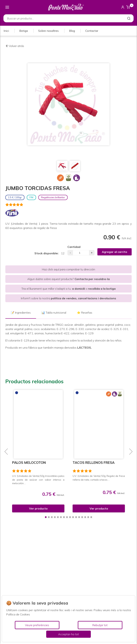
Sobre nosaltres (48, 31)
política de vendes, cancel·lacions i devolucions (83, 298)
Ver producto (38, 508)
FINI (31, 197)
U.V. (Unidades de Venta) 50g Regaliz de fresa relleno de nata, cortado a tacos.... (99, 478)
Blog (72, 31)
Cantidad (74, 247)
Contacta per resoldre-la (92, 279)
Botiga (24, 31)
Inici (6, 31)
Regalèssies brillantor (53, 197)
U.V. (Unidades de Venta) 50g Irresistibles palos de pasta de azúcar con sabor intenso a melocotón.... (38, 480)
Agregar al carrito (115, 252)
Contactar (92, 31)
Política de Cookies (18, 614)
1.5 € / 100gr (15, 197)
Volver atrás (15, 46)
